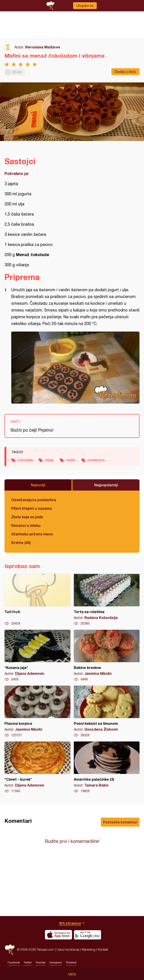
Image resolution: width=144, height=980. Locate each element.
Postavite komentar (120, 822)
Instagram (56, 962)
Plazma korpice (37, 712)
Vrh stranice (70, 923)
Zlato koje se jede (27, 517)
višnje (49, 460)
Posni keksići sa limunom (107, 712)
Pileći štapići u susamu (32, 508)
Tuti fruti (37, 600)
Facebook (14, 962)
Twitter (28, 962)
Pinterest (71, 962)
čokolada (25, 460)
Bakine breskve (107, 656)
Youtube (40, 962)
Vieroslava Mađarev (43, 47)
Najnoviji (38, 485)
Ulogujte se (85, 6)
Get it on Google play (88, 935)
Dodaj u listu (125, 72)
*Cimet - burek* (37, 767)
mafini (71, 460)
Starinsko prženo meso (32, 534)
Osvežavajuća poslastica (34, 500)
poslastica (96, 460)
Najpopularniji (106, 485)
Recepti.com (10, 949)
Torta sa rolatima (107, 600)
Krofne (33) (21, 542)
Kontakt (103, 949)
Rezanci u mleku (26, 525)
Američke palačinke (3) (107, 767)
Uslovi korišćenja (68, 949)
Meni (72, 974)
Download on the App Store (58, 935)
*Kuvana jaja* (37, 656)
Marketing (89, 949)
